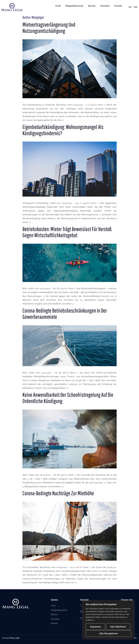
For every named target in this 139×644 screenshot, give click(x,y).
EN (136, 7)
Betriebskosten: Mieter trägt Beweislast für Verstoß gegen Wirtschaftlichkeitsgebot (67, 232)
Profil (58, 6)
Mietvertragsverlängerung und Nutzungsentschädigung (49, 28)
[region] (108, 620)
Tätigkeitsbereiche (74, 6)
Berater (92, 6)
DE (130, 7)
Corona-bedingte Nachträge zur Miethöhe (58, 493)
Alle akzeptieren (108, 634)
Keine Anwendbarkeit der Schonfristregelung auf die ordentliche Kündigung (68, 398)
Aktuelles (105, 6)
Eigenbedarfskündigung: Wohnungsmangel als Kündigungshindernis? (63, 130)
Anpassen (95, 627)
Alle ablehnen (118, 627)
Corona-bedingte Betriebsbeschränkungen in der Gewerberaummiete (65, 314)
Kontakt (118, 6)
